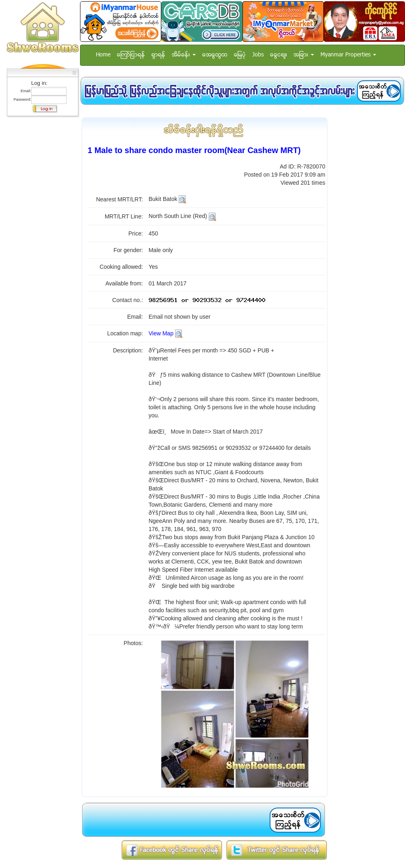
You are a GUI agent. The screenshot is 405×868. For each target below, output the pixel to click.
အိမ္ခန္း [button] (184, 55)
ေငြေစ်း (279, 55)
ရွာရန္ (158, 55)
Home (103, 55)
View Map (161, 333)
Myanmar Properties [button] (348, 55)
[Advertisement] (40, 242)
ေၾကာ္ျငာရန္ (131, 55)
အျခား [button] (304, 55)
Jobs (258, 55)
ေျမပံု (240, 55)
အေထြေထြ (215, 55)
